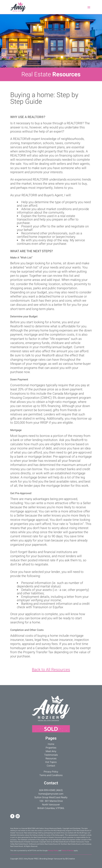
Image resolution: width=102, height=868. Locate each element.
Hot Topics (51, 762)
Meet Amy (51, 751)
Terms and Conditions (51, 775)
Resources (51, 759)
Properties (51, 748)
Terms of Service (67, 851)
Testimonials (51, 755)
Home (51, 744)
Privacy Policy (51, 772)
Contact (51, 766)
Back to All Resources (51, 670)
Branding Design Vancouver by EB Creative (57, 859)
